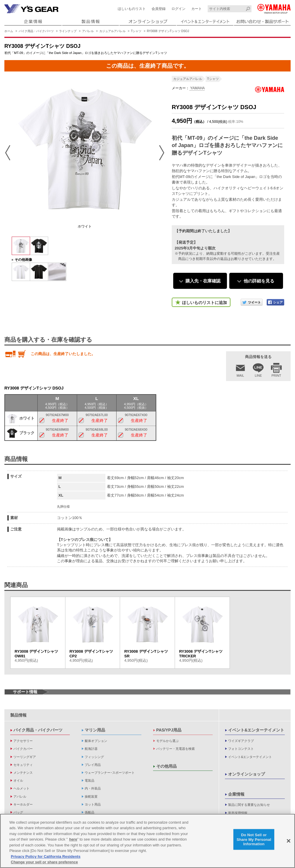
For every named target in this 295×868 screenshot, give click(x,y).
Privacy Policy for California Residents (46, 856)
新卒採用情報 (238, 813)
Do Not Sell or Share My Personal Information (254, 839)
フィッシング (94, 757)
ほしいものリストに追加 (204, 303)
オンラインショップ (247, 774)
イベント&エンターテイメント (256, 730)
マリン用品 (95, 730)
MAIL (240, 376)
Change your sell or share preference (44, 862)
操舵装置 (91, 797)
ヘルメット (21, 788)
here (73, 839)
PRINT (276, 376)
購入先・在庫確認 (203, 281)
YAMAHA (197, 88)
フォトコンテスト (241, 749)
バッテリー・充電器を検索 (176, 749)
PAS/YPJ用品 (169, 730)
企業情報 (236, 794)
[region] (147, 841)
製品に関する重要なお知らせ (249, 805)
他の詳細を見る (259, 281)
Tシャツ (136, 31)
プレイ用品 (93, 765)
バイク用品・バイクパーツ (36, 31)
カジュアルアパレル (112, 31)
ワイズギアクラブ (241, 741)
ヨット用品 (93, 804)
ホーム (9, 31)
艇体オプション (96, 741)
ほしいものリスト (132, 9)
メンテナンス (23, 773)
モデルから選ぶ (168, 741)
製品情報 (18, 715)
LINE (258, 376)
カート (197, 9)
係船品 (90, 812)
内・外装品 (93, 788)
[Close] (289, 841)
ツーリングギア (25, 757)
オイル (18, 780)
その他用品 (166, 766)
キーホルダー (23, 804)
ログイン (178, 9)
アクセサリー (23, 741)
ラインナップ (68, 31)
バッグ (18, 812)
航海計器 (91, 749)
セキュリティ (23, 765)
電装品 (90, 780)
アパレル (88, 31)
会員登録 (159, 9)
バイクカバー (23, 749)
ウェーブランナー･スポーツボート (110, 773)
